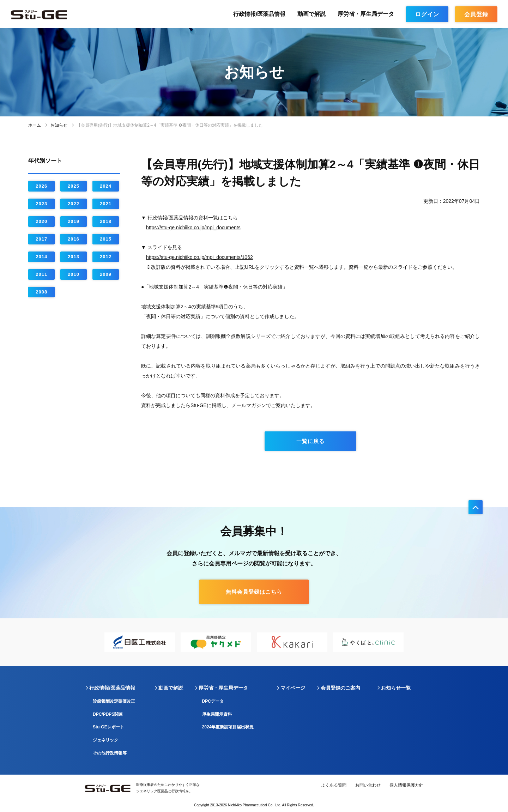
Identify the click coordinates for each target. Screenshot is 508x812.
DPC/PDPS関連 (108, 714)
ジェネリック (105, 740)
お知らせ (59, 125)
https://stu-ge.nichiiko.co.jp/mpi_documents (193, 228)
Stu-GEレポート (108, 727)
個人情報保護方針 (406, 785)
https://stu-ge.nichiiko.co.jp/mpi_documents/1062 (199, 257)
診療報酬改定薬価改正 (114, 701)
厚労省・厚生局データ (366, 14)
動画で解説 (312, 14)
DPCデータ (213, 701)
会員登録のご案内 (340, 688)
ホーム (35, 125)
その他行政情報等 (110, 753)
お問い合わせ (368, 785)
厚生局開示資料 (217, 714)
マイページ (293, 688)
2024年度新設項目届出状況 (228, 727)
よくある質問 (334, 785)
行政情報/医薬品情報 (259, 14)
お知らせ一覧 (396, 688)
